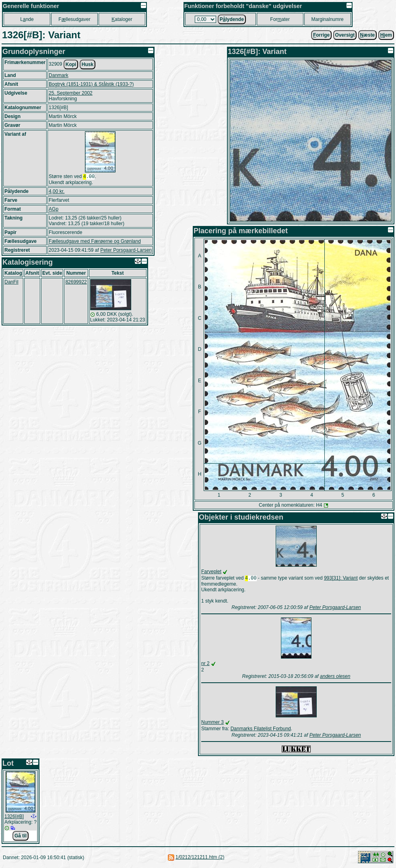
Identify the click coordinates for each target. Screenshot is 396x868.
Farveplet (211, 572)
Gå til (21, 837)
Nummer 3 (212, 723)
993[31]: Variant (341, 579)
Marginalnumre (328, 19)
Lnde (27, 19)
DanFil (11, 283)
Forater (280, 19)
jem (386, 35)
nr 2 (205, 664)
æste (368, 35)
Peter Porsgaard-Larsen (126, 251)
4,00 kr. (57, 192)
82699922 (76, 283)
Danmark (59, 75)
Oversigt (345, 35)
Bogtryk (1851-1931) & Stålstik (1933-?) (91, 84)
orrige (321, 35)
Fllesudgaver (74, 19)
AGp (54, 210)
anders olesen (335, 677)
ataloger (122, 19)
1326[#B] (14, 817)
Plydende (232, 19)
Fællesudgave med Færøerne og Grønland (95, 242)
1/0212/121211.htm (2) (200, 858)
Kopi (71, 64)
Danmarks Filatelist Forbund (261, 729)
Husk (88, 64)
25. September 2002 (71, 93)
